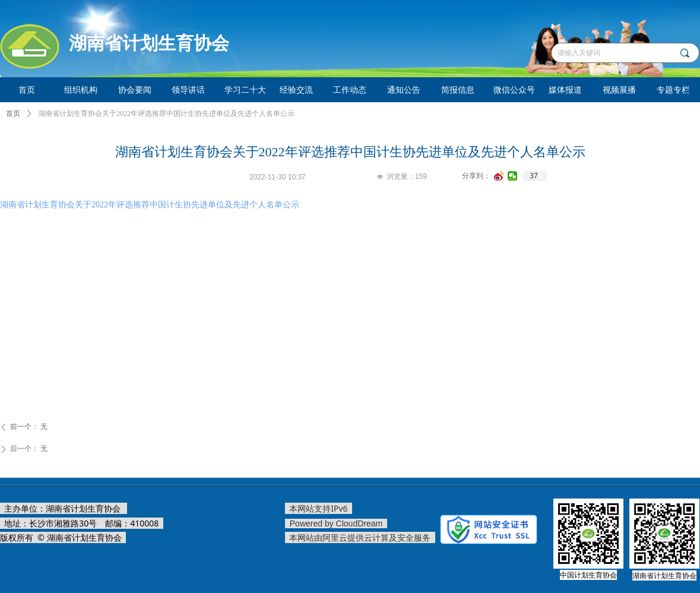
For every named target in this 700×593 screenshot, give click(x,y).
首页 (13, 113)
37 (534, 176)
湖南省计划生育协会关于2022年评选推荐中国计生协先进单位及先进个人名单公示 (150, 205)
